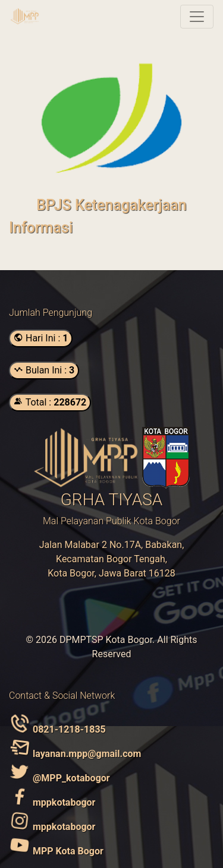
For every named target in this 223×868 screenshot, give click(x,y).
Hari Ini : (41, 338)
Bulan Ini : (44, 370)
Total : (50, 402)
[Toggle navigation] (197, 17)
